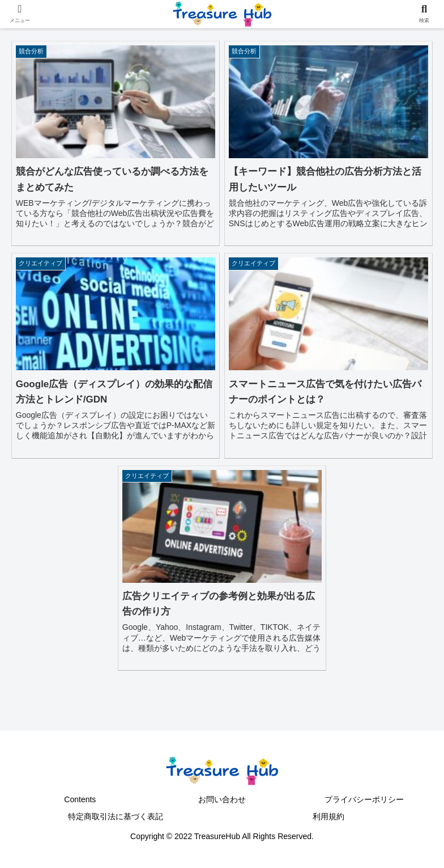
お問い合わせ (222, 799)
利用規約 (328, 816)
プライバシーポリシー (364, 799)
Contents (80, 799)
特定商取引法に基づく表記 (116, 816)
